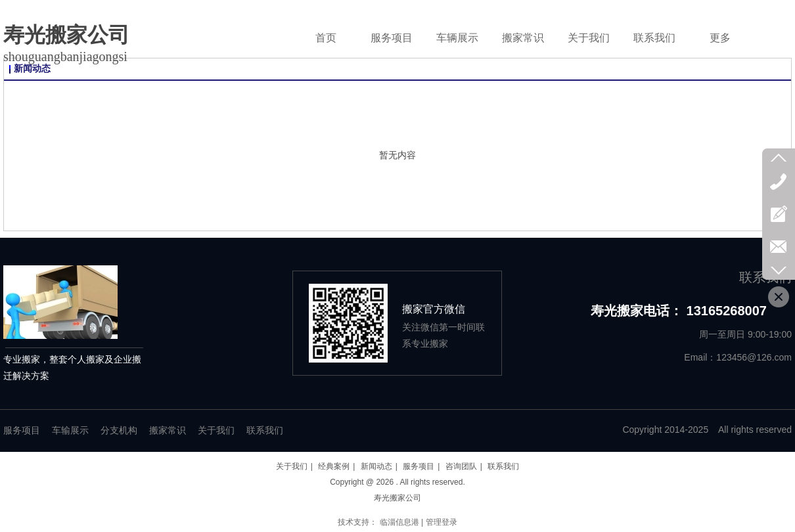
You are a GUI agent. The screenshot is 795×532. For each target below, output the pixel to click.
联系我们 (265, 431)
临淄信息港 (399, 522)
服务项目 (22, 431)
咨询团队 (461, 466)
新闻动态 (376, 466)
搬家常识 (168, 431)
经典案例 (334, 466)
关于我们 (216, 431)
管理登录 (442, 522)
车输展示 (70, 431)
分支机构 (119, 431)
